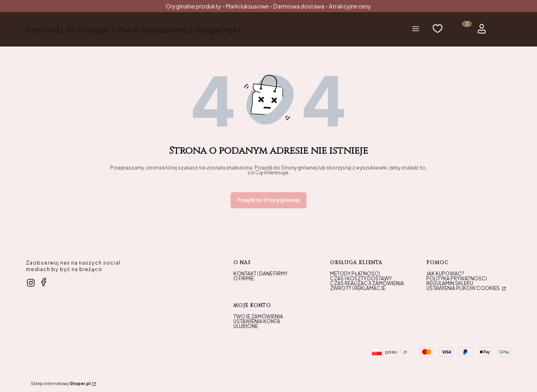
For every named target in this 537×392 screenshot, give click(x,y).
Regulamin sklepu (450, 283)
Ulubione (246, 326)
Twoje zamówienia (258, 317)
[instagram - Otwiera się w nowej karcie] (31, 283)
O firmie (244, 279)
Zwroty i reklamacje (358, 288)
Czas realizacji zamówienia (367, 283)
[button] (416, 29)
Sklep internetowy (61, 384)
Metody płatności (355, 274)
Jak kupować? (445, 274)
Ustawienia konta (257, 321)
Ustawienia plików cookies (463, 288)
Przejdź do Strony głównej (268, 200)
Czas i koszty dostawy (361, 279)
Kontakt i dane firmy (260, 274)
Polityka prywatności (457, 279)
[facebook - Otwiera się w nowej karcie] (44, 282)
